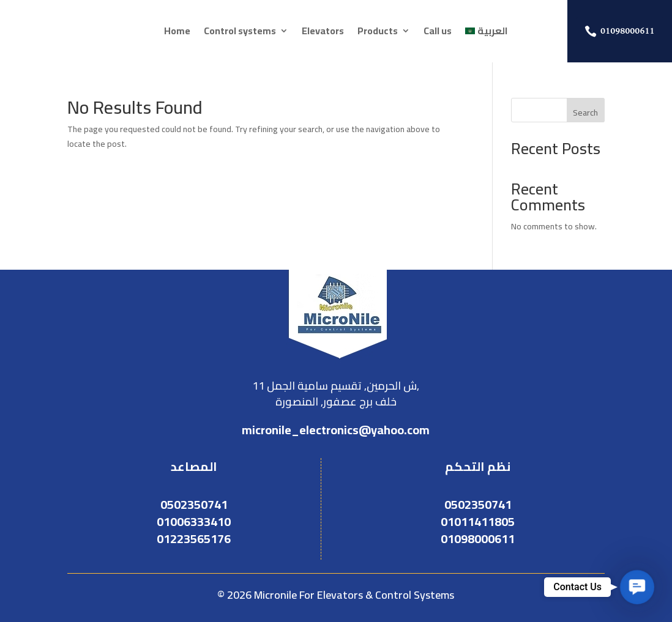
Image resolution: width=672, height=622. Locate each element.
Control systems (240, 33)
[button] (637, 587)
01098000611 (627, 31)
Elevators (323, 33)
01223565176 (194, 539)
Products (378, 33)
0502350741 (194, 504)
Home (177, 33)
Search (585, 113)
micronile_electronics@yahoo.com (336, 430)
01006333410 (194, 521)
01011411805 (478, 521)
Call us (438, 33)
